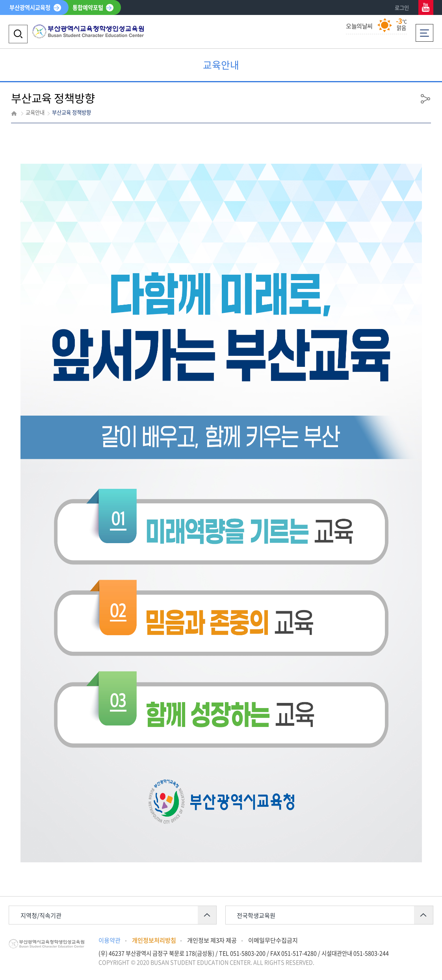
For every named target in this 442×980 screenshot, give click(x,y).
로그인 (402, 8)
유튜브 (426, 7)
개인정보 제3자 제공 (212, 940)
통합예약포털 (88, 7)
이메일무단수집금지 (273, 940)
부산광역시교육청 (30, 7)
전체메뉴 (424, 30)
